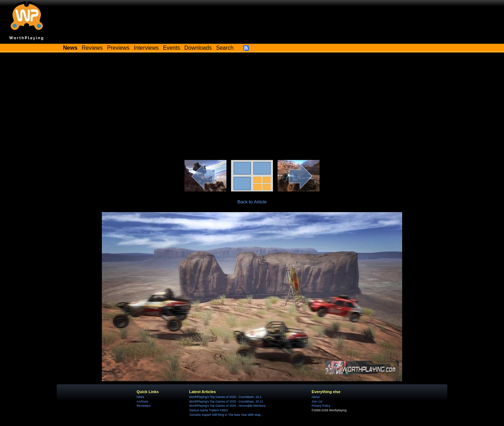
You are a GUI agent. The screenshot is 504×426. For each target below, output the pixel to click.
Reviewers (143, 406)
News (140, 397)
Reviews (92, 48)
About (315, 397)
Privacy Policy (321, 406)
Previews (118, 48)
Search (225, 48)
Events (171, 48)
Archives (142, 401)
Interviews (146, 48)
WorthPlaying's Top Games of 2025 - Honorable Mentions (227, 406)
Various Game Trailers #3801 (208, 410)
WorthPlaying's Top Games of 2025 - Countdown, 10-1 (225, 397)
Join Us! (317, 401)
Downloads (198, 48)
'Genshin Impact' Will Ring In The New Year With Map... (226, 415)
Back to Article (252, 202)
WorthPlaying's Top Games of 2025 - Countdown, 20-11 (226, 401)
